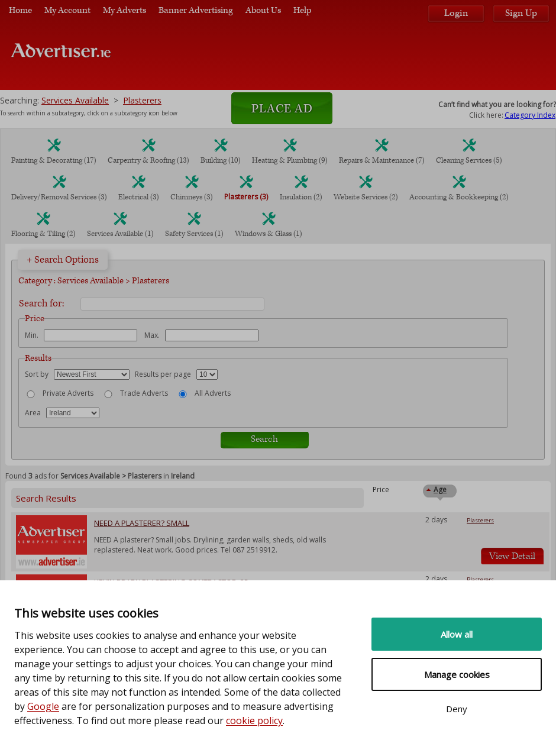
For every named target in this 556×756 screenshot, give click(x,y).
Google (43, 706)
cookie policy (254, 721)
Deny (457, 709)
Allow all (457, 634)
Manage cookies (457, 674)
